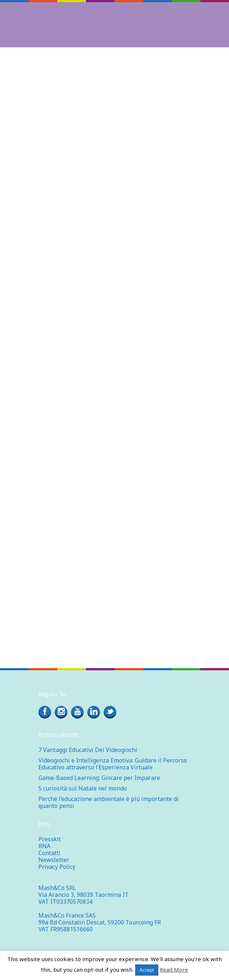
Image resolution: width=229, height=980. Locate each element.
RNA (44, 846)
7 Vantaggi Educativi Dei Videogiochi (88, 750)
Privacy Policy (57, 867)
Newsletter (54, 860)
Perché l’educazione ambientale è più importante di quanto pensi (109, 802)
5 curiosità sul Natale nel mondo (83, 788)
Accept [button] (147, 970)
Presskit (50, 839)
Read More (174, 969)
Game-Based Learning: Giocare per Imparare (99, 778)
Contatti (49, 853)
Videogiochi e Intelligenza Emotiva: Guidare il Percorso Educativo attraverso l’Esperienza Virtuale (113, 764)
